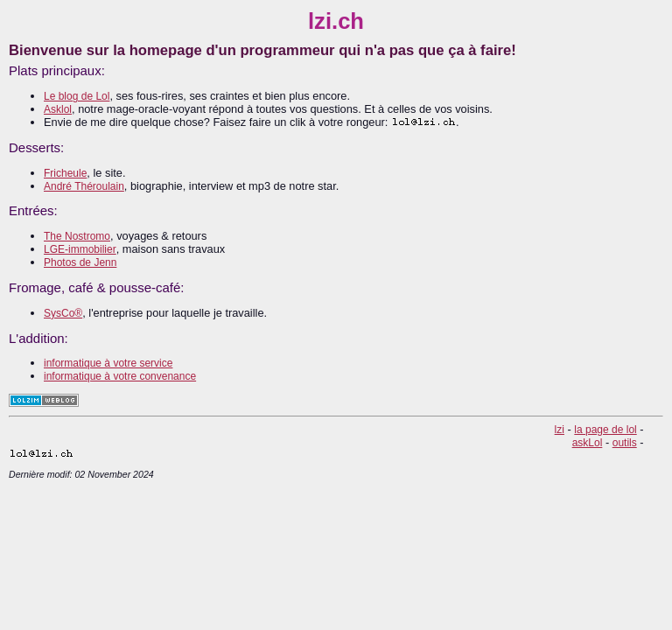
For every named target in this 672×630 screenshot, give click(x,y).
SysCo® (63, 313)
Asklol (58, 109)
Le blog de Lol (77, 96)
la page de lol (605, 430)
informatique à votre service (108, 363)
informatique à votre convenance (120, 376)
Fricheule (65, 173)
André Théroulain (84, 186)
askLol (588, 443)
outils (625, 443)
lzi (560, 430)
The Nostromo (77, 236)
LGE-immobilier (80, 249)
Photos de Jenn (80, 262)
